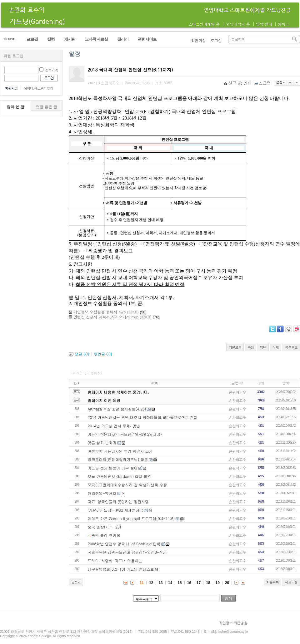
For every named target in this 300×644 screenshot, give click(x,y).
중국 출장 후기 (104, 535)
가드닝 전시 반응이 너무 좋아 (113, 468)
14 (170, 583)
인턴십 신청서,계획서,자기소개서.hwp (106, 317)
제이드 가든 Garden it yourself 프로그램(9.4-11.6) (131, 518)
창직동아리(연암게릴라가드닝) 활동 (118, 459)
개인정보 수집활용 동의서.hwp (100, 312)
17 (199, 583)
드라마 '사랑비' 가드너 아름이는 (115, 560)
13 (160, 583)
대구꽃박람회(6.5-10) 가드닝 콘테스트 (121, 569)
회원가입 (198, 40)
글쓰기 (76, 582)
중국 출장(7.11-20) (105, 527)
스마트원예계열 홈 (204, 24)
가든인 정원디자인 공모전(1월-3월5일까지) (125, 434)
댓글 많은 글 (47, 107)
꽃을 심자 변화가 (102, 442)
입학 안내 (264, 24)
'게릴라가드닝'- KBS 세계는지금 (116, 510)
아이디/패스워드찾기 (38, 88)
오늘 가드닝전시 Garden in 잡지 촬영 (120, 476)
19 (218, 583)
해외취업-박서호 (102, 493)
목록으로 (291, 347)
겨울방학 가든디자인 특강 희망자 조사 (120, 451)
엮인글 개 (103, 354)
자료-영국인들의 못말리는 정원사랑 (118, 501)
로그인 (216, 40)
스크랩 (263, 83)
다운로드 (235, 347)
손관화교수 (237, 392)
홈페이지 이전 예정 (104, 400)
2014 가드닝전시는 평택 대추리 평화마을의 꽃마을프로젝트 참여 (143, 417)
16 (189, 583)
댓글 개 (82, 354)
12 (151, 583)
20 (227, 583)
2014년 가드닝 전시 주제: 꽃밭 (114, 426)
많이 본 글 (16, 107)
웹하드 (283, 24)
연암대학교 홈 (238, 24)
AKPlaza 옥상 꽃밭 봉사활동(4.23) (117, 409)
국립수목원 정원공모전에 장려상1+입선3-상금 (127, 552)
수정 (251, 347)
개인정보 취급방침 (233, 623)
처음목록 (272, 582)
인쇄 (245, 83)
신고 (230, 83)
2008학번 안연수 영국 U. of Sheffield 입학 (124, 544)
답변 (263, 347)
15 (180, 583)
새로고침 (291, 582)
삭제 (276, 347)
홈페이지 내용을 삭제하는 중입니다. (118, 392)
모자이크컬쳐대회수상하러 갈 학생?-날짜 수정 (127, 485)
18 (208, 583)
